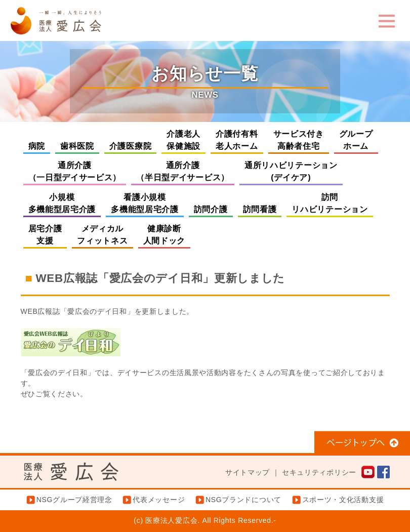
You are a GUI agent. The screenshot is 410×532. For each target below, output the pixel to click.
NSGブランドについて (243, 500)
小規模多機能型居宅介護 (62, 203)
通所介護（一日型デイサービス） (75, 171)
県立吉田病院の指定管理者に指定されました (305, 404)
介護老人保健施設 (183, 140)
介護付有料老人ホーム (237, 140)
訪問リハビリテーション (330, 203)
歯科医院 (77, 146)
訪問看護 (260, 209)
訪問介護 (211, 209)
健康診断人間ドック (165, 235)
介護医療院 (131, 146)
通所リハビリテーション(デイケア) (291, 171)
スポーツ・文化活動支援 (343, 500)
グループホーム (356, 140)
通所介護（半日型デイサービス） (183, 171)
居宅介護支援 (45, 235)
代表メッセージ (159, 500)
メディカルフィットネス (102, 235)
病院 (37, 146)
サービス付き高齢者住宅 (299, 140)
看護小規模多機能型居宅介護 (145, 203)
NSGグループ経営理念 (74, 500)
